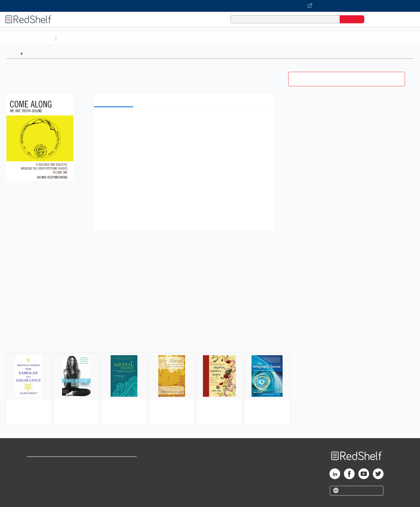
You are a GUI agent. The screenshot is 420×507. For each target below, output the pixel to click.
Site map (36, 489)
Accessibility (113, 480)
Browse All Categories (28, 38)
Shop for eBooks (44, 463)
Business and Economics (208, 38)
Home (12, 53)
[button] (185, 120)
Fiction (303, 38)
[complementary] (210, 379)
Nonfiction (325, 38)
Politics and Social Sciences (264, 38)
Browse (33, 53)
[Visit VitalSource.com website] (210, 6)
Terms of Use (114, 463)
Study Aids (72, 38)
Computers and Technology (153, 38)
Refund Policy (114, 472)
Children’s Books (355, 38)
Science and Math (105, 38)
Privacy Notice (42, 480)
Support (35, 472)
